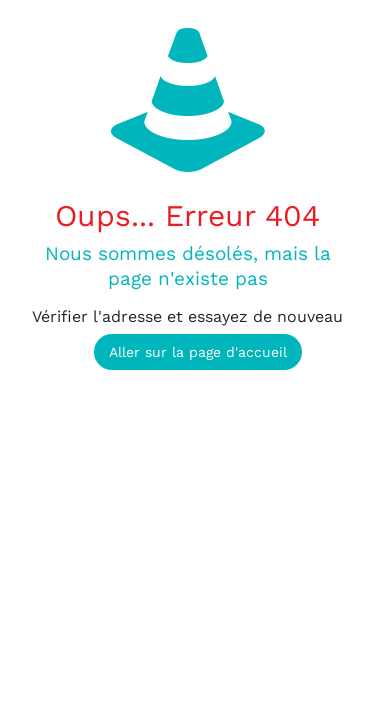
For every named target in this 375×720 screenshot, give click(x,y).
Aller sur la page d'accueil (198, 352)
